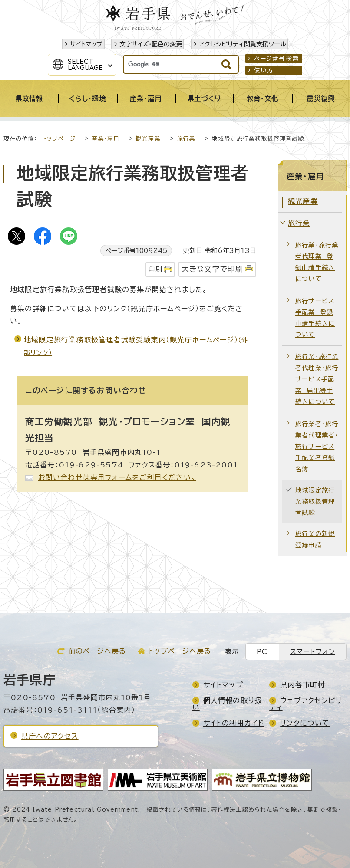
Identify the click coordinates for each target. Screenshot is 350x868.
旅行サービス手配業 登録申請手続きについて (315, 318)
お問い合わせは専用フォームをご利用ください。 (117, 477)
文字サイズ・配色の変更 (151, 44)
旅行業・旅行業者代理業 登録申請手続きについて (317, 262)
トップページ (59, 139)
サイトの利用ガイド (234, 723)
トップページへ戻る (180, 651)
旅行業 (187, 139)
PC (262, 652)
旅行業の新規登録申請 (315, 539)
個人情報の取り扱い (227, 704)
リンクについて (305, 723)
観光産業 (148, 139)
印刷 (155, 269)
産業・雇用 (106, 139)
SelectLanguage (85, 65)
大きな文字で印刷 (213, 269)
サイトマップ (86, 44)
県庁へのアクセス (50, 736)
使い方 (264, 70)
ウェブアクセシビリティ (305, 704)
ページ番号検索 (276, 59)
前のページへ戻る (97, 651)
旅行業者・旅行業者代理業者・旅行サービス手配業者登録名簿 (317, 446)
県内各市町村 (302, 685)
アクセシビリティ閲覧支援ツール (243, 44)
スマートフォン (313, 652)
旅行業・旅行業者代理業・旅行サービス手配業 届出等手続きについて (317, 379)
